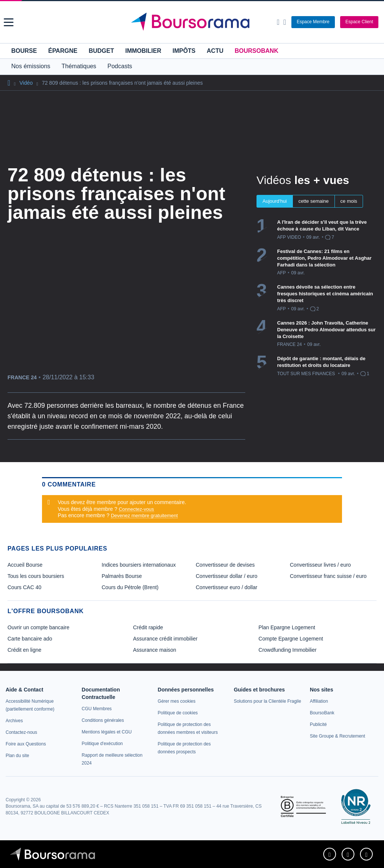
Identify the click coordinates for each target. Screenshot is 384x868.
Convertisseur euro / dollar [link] (226, 587)
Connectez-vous (136, 509)
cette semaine (314, 201)
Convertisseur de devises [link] (225, 565)
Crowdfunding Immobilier (287, 650)
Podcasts (120, 66)
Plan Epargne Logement (287, 627)
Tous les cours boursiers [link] (36, 576)
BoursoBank (256, 51)
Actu (215, 51)
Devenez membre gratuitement (144, 516)
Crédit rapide (148, 627)
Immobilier (143, 51)
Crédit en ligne (24, 650)
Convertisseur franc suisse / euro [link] (328, 576)
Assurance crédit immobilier (165, 639)
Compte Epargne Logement (291, 639)
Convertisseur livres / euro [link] (320, 565)
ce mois (349, 201)
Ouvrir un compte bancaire (38, 627)
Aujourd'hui (275, 201)
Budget (101, 51)
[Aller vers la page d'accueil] (193, 22)
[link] (14, 721)
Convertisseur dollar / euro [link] (226, 576)
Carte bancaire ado (30, 639)
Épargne (63, 51)
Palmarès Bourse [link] (122, 576)
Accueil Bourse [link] (25, 565)
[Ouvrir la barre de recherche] (278, 22)
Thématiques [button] (79, 66)
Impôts (184, 51)
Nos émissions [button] (31, 66)
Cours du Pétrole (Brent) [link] (130, 587)
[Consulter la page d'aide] (284, 22)
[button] (9, 22)
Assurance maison (155, 650)
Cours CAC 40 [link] (24, 587)
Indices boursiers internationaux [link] (139, 565)
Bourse (24, 51)
